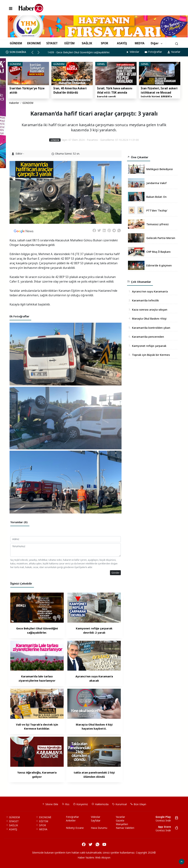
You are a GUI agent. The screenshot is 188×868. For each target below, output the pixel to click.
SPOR (104, 43)
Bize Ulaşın (138, 804)
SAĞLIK (87, 43)
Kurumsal (119, 804)
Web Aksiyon (103, 858)
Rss (66, 804)
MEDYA (140, 43)
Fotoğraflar (153, 52)
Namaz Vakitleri (125, 828)
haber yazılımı (63, 861)
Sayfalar (96, 821)
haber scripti (95, 861)
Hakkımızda (100, 804)
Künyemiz (81, 804)
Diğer (155, 43)
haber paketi (79, 861)
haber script (126, 861)
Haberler (14, 103)
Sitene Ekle (50, 804)
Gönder (115, 573)
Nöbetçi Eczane (75, 828)
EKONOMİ (34, 43)
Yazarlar (174, 52)
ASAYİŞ (122, 43)
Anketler (71, 821)
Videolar (132, 52)
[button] (34, 54)
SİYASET (52, 43)
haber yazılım (110, 861)
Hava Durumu (99, 828)
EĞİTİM (69, 43)
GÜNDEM (16, 43)
